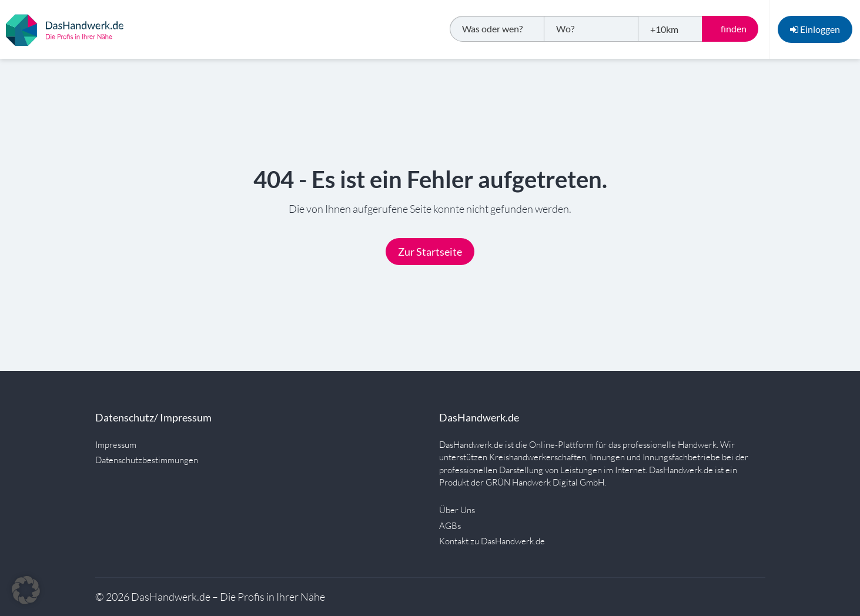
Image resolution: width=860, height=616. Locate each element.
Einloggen (815, 29)
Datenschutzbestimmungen (147, 460)
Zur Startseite (430, 252)
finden (734, 29)
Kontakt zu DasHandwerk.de (492, 541)
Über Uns (457, 510)
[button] (26, 590)
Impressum (116, 445)
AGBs (450, 526)
